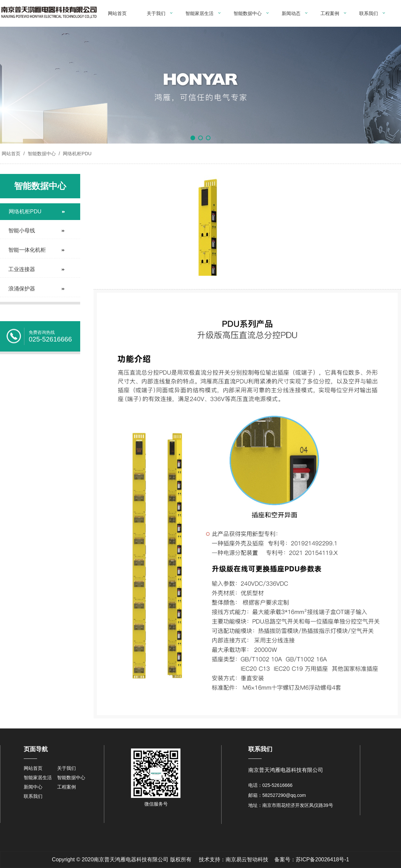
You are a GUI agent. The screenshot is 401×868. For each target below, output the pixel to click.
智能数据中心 (248, 13)
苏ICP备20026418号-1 (322, 859)
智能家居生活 (199, 13)
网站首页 (117, 13)
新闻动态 (291, 13)
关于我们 (156, 13)
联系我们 (369, 13)
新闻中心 (33, 787)
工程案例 (330, 13)
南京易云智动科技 (247, 859)
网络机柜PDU (76, 154)
